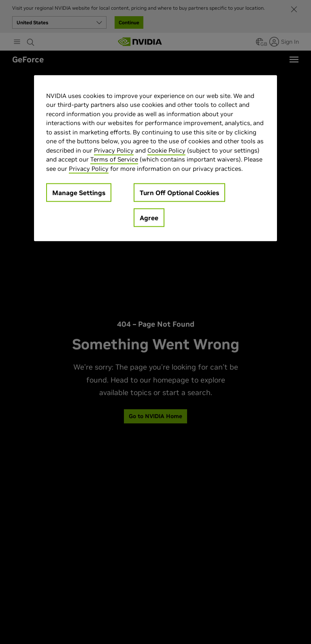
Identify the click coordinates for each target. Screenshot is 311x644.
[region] (155, 158)
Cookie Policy (166, 150)
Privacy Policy (114, 150)
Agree (149, 218)
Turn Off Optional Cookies (179, 193)
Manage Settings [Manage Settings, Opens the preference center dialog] (79, 193)
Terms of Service (114, 159)
